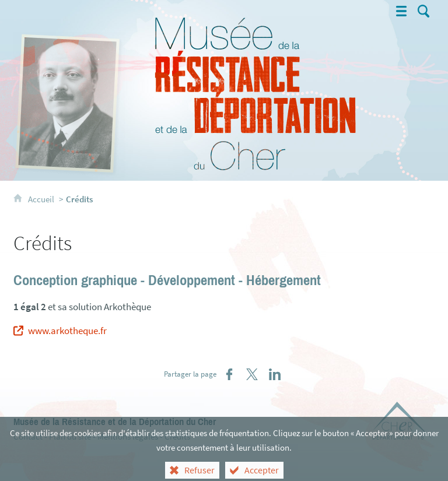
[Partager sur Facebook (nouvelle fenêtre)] (229, 374)
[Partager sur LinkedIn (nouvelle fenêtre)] (275, 374)
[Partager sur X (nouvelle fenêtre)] (252, 374)
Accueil (42, 199)
